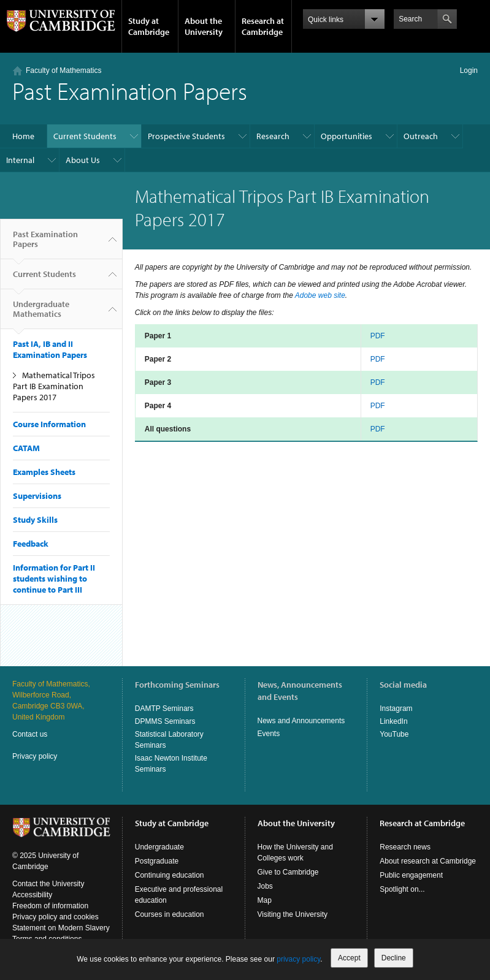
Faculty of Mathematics (63, 70)
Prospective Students (186, 136)
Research (273, 136)
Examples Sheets (44, 472)
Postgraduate (157, 861)
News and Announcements (301, 721)
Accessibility (32, 895)
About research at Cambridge (428, 861)
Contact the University (48, 884)
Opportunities (346, 136)
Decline (394, 958)
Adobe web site (320, 295)
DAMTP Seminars (164, 708)
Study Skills (35, 520)
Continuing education (170, 875)
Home (23, 136)
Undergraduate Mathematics (41, 314)
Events (269, 734)
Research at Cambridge (263, 26)
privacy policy (298, 959)
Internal (20, 160)
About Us (83, 160)
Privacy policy (35, 756)
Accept (349, 958)
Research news (405, 847)
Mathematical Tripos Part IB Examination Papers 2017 (54, 386)
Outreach (421, 136)
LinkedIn (393, 721)
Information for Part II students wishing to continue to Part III (54, 579)
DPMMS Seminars (165, 721)
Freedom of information (50, 906)
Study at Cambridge (149, 26)
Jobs (265, 886)
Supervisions (37, 496)
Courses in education (170, 914)
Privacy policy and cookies (56, 917)
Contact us (30, 734)
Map (265, 900)
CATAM (26, 448)
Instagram (396, 708)
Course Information (49, 424)
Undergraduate (159, 847)
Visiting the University (293, 914)
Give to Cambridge (288, 872)
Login (469, 70)
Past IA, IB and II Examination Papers (50, 349)
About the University (204, 26)
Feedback (31, 544)
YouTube (394, 734)
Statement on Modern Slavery (61, 928)
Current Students (85, 136)
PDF (378, 336)
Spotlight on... (402, 889)
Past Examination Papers (45, 244)
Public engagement (411, 875)
